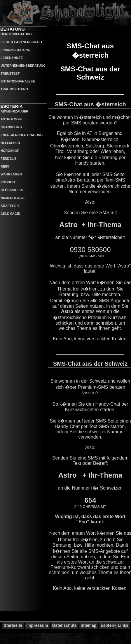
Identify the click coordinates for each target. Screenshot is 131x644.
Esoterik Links (114, 625)
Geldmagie (10, 214)
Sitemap (88, 625)
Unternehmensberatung (23, 66)
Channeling (11, 127)
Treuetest (10, 73)
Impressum (37, 625)
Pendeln (8, 159)
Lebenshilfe (12, 58)
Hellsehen (10, 143)
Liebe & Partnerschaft (21, 42)
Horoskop (10, 151)
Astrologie (11, 119)
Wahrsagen (11, 174)
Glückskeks (12, 190)
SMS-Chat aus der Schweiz (90, 73)
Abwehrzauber (14, 111)
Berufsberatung (16, 34)
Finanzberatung (15, 50)
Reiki (5, 166)
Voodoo (8, 182)
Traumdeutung (14, 89)
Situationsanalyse (18, 81)
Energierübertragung (22, 135)
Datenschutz (64, 625)
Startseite (13, 625)
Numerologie (13, 198)
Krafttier (10, 206)
